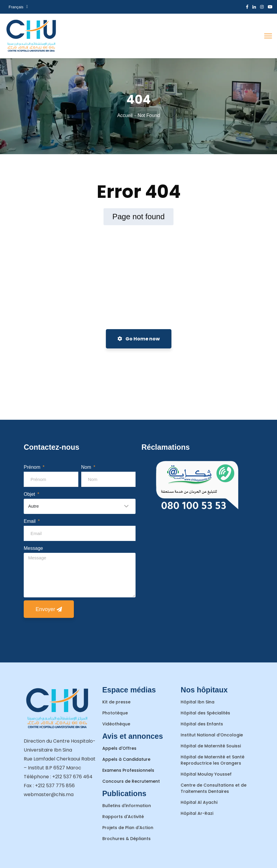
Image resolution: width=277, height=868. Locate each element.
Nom (87, 467)
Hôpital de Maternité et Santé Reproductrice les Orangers (212, 760)
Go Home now (139, 339)
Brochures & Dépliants (126, 839)
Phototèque (115, 713)
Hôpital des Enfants (202, 724)
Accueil (125, 115)
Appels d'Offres (119, 748)
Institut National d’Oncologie (212, 735)
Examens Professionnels (128, 770)
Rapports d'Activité (123, 817)
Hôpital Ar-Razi (197, 813)
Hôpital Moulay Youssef (206, 774)
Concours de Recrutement (131, 781)
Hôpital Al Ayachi (199, 802)
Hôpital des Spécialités (205, 713)
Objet (30, 494)
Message (33, 548)
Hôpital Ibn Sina (198, 702)
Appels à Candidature (126, 759)
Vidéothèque (116, 724)
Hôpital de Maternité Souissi (211, 746)
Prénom (33, 467)
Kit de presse (116, 702)
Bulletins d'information (127, 806)
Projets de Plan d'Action (128, 828)
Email (30, 521)
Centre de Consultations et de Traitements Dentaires (214, 788)
